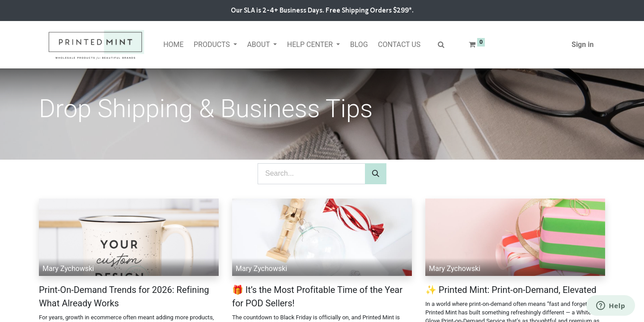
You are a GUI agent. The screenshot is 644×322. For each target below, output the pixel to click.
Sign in (583, 44)
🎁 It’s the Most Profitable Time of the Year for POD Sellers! (317, 297)
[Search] (376, 174)
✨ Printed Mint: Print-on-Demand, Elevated (511, 290)
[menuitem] (174, 45)
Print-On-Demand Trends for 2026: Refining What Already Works (124, 297)
